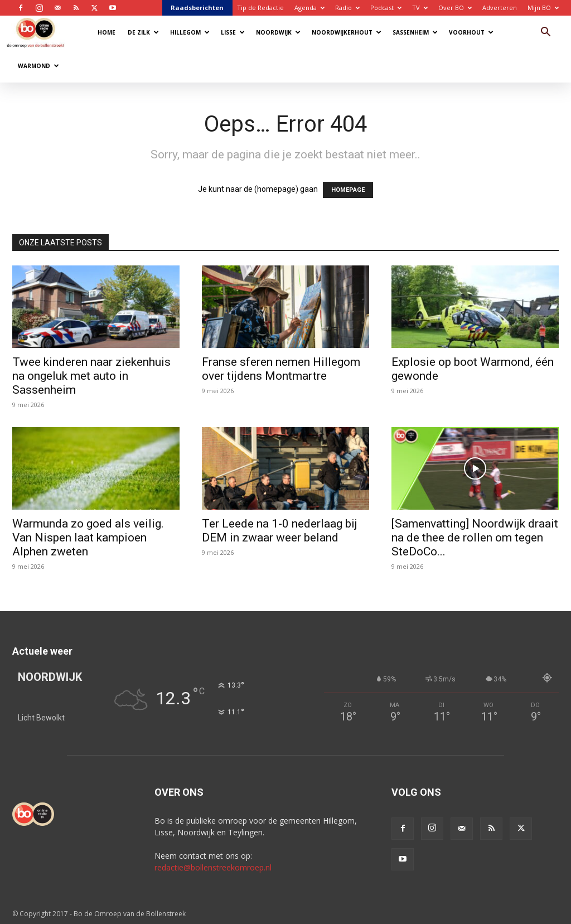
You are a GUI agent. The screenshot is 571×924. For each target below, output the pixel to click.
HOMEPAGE (348, 190)
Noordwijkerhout (347, 32)
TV (420, 8)
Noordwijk (278, 32)
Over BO (455, 8)
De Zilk (143, 32)
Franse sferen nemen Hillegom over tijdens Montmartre (281, 369)
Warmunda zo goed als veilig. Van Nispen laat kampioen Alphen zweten (88, 538)
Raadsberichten (197, 8)
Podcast (386, 8)
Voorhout (471, 32)
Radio (347, 8)
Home (107, 32)
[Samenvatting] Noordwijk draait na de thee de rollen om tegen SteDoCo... (475, 538)
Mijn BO (543, 8)
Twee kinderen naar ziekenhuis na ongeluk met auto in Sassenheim (91, 376)
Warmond (38, 66)
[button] (545, 33)
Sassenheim (415, 32)
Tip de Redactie (260, 8)
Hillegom (190, 32)
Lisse (233, 32)
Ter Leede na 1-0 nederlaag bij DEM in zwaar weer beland (280, 531)
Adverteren (500, 8)
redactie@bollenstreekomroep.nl (213, 867)
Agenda (309, 8)
